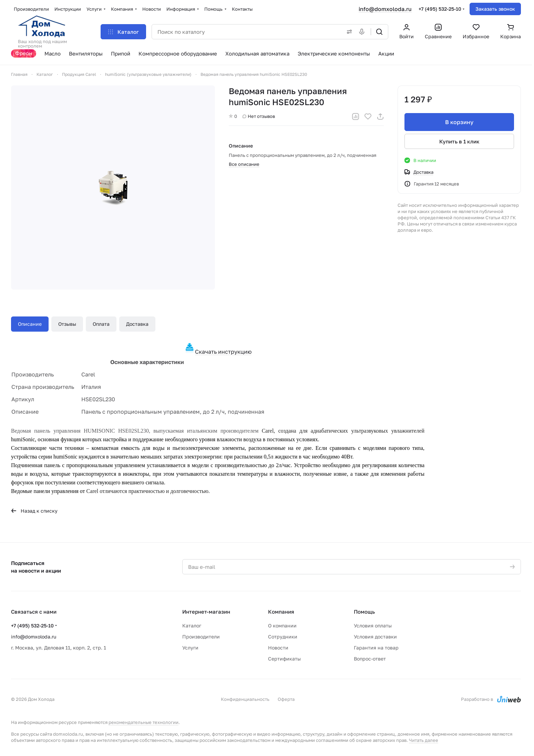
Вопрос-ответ (370, 659)
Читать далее (424, 740)
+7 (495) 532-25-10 (440, 9)
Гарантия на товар (376, 648)
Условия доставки (375, 637)
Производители (201, 637)
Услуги (190, 648)
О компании (282, 626)
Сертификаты (284, 659)
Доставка (137, 324)
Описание (30, 324)
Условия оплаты (373, 626)
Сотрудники (283, 637)
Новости (278, 648)
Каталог (192, 626)
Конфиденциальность (245, 699)
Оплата (101, 324)
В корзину (459, 122)
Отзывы (67, 324)
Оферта (286, 699)
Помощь (364, 612)
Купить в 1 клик (459, 141)
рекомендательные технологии (143, 722)
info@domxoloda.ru (385, 9)
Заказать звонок (495, 9)
